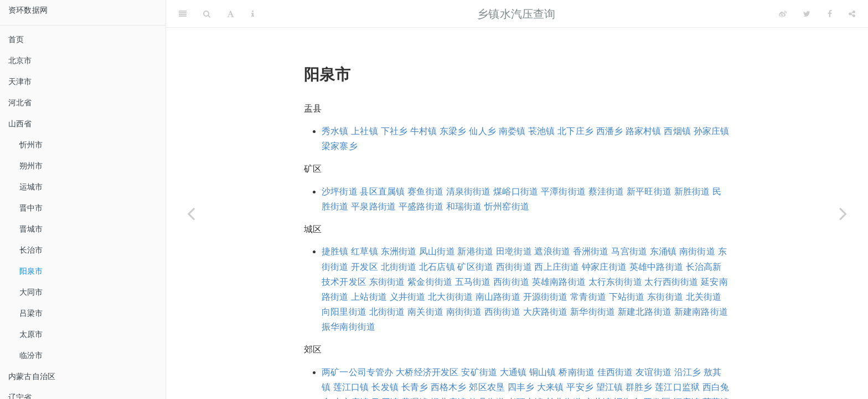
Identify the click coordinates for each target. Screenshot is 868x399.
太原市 (31, 334)
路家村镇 (644, 131)
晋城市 (31, 229)
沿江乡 (688, 372)
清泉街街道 (469, 191)
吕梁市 (31, 313)
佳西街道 (615, 372)
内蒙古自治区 (32, 376)
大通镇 (513, 372)
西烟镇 (677, 131)
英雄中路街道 (656, 267)
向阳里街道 (344, 312)
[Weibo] (783, 14)
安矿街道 (479, 372)
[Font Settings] (231, 14)
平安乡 (580, 387)
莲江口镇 (351, 387)
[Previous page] (191, 213)
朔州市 (31, 166)
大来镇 (551, 387)
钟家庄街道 (604, 267)
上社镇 (365, 131)
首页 (16, 39)
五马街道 (473, 282)
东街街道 (387, 282)
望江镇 (610, 387)
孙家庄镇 (712, 131)
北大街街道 (450, 297)
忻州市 (31, 145)
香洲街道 (591, 251)
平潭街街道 (563, 191)
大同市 (31, 292)
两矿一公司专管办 (358, 372)
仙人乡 (482, 131)
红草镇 (365, 251)
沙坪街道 (340, 191)
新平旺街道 (649, 191)
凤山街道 (437, 251)
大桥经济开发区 (427, 372)
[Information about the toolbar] (253, 14)
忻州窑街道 (507, 206)
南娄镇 (512, 131)
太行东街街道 (615, 282)
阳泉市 (31, 271)
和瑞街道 (464, 206)
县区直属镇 (382, 191)
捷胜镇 (335, 251)
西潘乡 (610, 131)
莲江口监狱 (677, 387)
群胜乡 (639, 387)
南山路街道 (498, 297)
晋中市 (31, 208)
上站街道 (369, 297)
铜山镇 (543, 372)
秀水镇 (335, 131)
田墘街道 (514, 251)
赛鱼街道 (425, 191)
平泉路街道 (373, 206)
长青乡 (415, 387)
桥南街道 (577, 372)
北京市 (20, 60)
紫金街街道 (430, 282)
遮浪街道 (552, 251)
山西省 (20, 124)
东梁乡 (453, 131)
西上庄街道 (557, 267)
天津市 (20, 81)
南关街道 (425, 312)
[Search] (207, 14)
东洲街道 (399, 251)
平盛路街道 (421, 206)
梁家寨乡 (340, 146)
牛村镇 (424, 131)
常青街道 (588, 297)
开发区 (365, 267)
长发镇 (385, 387)
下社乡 (394, 131)
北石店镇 (437, 267)
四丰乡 (521, 387)
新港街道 (475, 251)
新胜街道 (692, 191)
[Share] (852, 14)
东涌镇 (663, 251)
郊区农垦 (487, 387)
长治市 (31, 250)
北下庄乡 (575, 131)
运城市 (31, 187)
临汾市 (31, 355)
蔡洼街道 (606, 191)
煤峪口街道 (516, 191)
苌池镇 (542, 131)
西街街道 (514, 267)
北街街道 (399, 267)
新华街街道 (593, 312)
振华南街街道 (348, 327)
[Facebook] (830, 14)
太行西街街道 (671, 282)
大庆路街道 (546, 312)
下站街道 (627, 297)
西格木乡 (449, 387)
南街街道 (697, 251)
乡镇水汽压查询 (516, 14)
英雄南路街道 (559, 282)
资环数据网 (28, 10)
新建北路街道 (645, 312)
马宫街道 (629, 251)
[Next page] (843, 213)
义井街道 (408, 297)
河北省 (20, 103)
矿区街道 (475, 267)
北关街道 (704, 297)
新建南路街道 (701, 312)
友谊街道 (653, 372)
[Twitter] (807, 14)
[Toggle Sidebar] (183, 14)
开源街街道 (546, 297)
